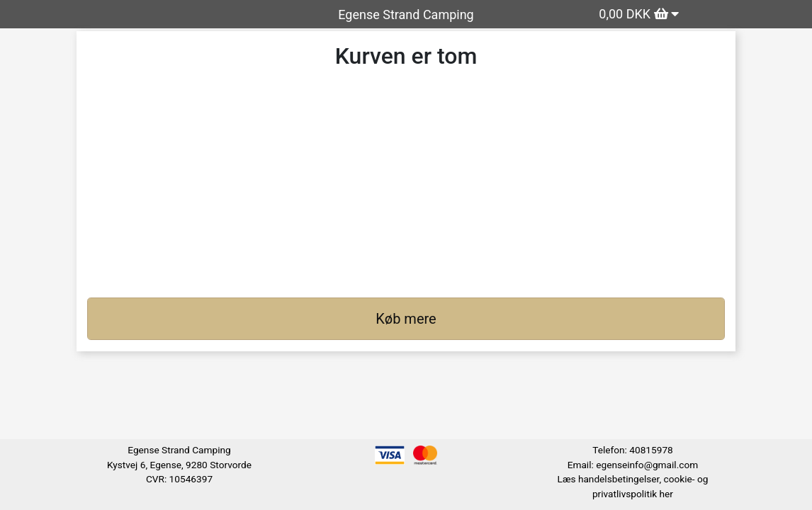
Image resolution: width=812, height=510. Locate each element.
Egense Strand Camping (406, 15)
